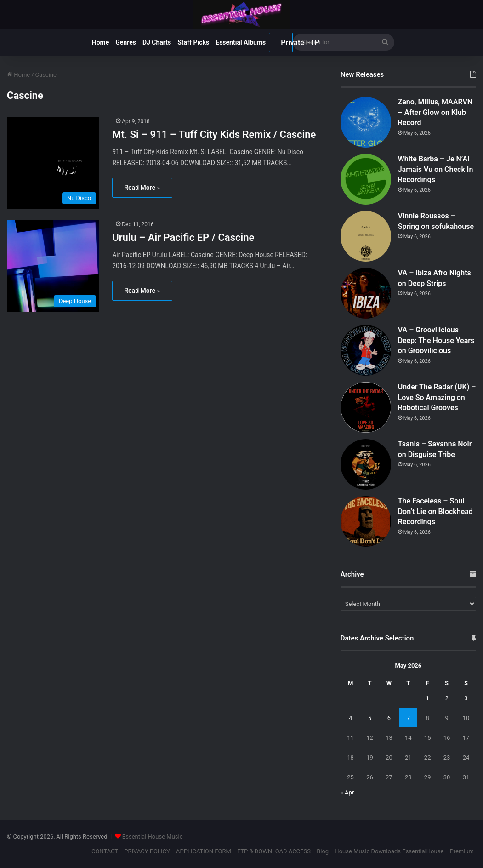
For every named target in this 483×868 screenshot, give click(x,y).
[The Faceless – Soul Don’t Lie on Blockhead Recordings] (366, 521)
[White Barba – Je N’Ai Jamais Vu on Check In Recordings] (366, 179)
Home (100, 42)
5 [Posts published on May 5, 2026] (370, 718)
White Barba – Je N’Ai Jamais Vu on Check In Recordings (436, 169)
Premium (462, 851)
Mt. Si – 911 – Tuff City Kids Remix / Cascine (214, 134)
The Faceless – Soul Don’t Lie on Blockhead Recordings (435, 511)
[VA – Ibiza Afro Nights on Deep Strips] (366, 293)
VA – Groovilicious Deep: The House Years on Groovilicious (436, 340)
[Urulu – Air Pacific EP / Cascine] (54, 266)
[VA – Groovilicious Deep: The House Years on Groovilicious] (366, 350)
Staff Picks (193, 42)
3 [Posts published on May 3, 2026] (466, 698)
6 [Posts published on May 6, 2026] (389, 718)
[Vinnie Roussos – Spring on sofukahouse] (366, 236)
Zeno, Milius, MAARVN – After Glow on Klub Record (435, 112)
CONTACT (105, 851)
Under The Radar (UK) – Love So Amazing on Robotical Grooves (437, 397)
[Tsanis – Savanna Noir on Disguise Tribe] (366, 464)
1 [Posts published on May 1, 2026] (428, 698)
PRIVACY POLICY (147, 851)
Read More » (142, 188)
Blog (323, 851)
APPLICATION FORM (204, 851)
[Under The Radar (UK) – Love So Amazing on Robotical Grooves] (366, 407)
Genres (126, 42)
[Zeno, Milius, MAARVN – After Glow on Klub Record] (366, 122)
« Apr (347, 792)
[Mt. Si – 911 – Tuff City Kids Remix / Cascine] (54, 163)
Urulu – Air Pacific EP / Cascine (183, 237)
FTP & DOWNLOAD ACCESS (274, 851)
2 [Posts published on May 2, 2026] (446, 698)
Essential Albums (241, 42)
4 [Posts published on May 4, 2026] (350, 718)
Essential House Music (153, 837)
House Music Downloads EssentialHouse (389, 851)
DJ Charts (157, 42)
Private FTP (287, 43)
